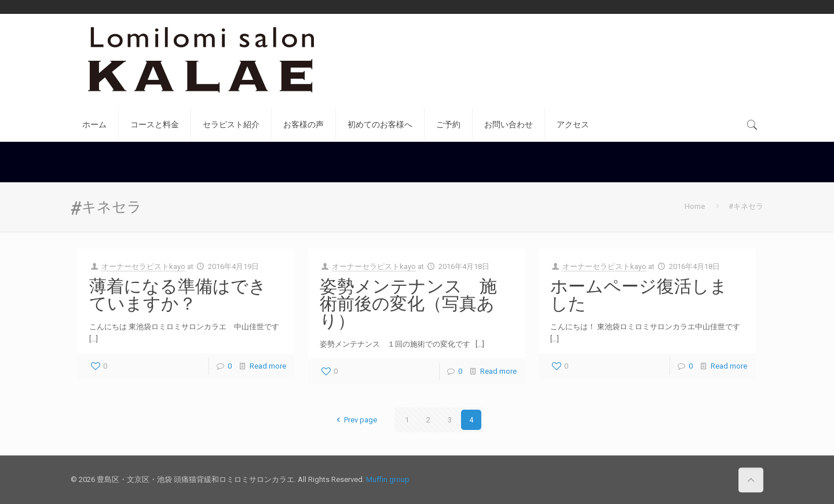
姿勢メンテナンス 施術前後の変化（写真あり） (408, 303)
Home (695, 206)
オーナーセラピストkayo (143, 266)
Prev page (355, 420)
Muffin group (388, 479)
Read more (268, 366)
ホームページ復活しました (639, 295)
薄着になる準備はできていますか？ (178, 295)
